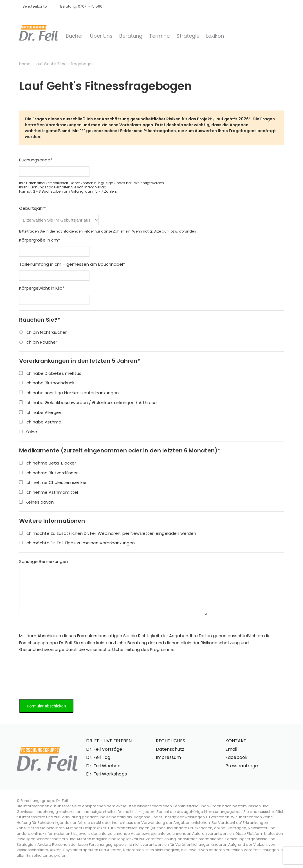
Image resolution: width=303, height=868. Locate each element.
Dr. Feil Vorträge (104, 749)
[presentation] (62, 675)
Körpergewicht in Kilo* (42, 288)
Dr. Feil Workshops (106, 774)
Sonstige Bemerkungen (43, 561)
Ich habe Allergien (41, 412)
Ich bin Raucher (38, 342)
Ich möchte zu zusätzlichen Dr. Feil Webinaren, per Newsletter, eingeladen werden (108, 533)
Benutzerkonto (35, 6)
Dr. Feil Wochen (103, 766)
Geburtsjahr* (32, 208)
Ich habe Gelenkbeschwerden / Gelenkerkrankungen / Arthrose (88, 403)
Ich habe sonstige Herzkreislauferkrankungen (69, 393)
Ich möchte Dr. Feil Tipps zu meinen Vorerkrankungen (77, 543)
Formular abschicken (46, 706)
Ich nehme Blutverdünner (48, 473)
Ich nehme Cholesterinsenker (53, 482)
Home (25, 64)
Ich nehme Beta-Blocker (48, 463)
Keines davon (36, 502)
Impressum (168, 757)
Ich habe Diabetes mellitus (50, 373)
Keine (28, 432)
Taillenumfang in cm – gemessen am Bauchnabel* (72, 264)
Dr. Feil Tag (98, 757)
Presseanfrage (242, 766)
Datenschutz (170, 749)
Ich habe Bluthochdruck (47, 383)
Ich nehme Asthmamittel (49, 492)
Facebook (236, 757)
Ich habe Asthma (40, 422)
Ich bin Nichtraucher (43, 332)
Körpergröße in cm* (40, 240)
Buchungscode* (36, 160)
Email (231, 749)
